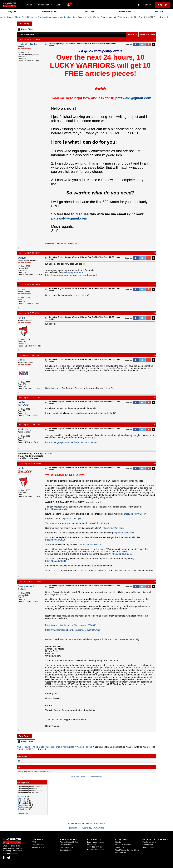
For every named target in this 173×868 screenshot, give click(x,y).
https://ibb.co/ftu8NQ (99, 523)
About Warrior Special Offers (127, 850)
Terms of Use (74, 828)
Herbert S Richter (28, 44)
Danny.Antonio (27, 586)
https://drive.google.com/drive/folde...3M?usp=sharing (71, 442)
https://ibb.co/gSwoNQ (56, 509)
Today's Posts (125, 11)
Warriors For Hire (68, 17)
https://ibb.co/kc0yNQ (72, 519)
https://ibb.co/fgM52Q (56, 561)
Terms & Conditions (123, 845)
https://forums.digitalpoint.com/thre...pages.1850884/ (70, 625)
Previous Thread (79, 777)
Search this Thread (147, 34)
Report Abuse (38, 845)
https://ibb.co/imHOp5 (113, 528)
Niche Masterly (52, 388)
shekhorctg (24, 429)
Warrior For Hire (66, 847)
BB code (21, 797)
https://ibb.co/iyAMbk (124, 533)
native (36, 771)
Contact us (119, 847)
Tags (19, 767)
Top (88, 777)
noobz (21, 402)
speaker (43, 771)
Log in (148, 5)
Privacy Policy (86, 828)
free (26, 771)
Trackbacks (22, 805)
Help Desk (90, 11)
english (20, 771)
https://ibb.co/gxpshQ (122, 554)
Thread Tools (132, 34)
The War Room (66, 845)
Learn (59, 5)
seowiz (22, 289)
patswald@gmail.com (133, 98)
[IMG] (20, 801)
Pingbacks (22, 807)
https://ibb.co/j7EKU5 (55, 540)
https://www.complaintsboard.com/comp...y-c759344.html (73, 630)
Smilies (21, 799)
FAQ (34, 842)
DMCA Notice (99, 828)
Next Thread (96, 777)
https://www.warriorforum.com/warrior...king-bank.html (71, 275)
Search (158, 11)
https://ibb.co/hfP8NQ (90, 544)
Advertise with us (50, 11)
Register (12, 11)
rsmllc (21, 318)
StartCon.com (148, 847)
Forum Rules (23, 813)
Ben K (21, 360)
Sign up (162, 5)
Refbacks (21, 809)
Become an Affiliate (95, 850)
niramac (49, 454)
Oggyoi (22, 258)
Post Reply (24, 24)
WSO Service (121, 853)
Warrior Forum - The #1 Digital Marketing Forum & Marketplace (29, 17)
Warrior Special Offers (69, 842)
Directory (119, 842)
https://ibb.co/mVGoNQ (135, 514)
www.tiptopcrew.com (73, 273)
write (49, 771)
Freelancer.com (149, 842)
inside (31, 771)
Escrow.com (148, 845)
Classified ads (66, 850)
